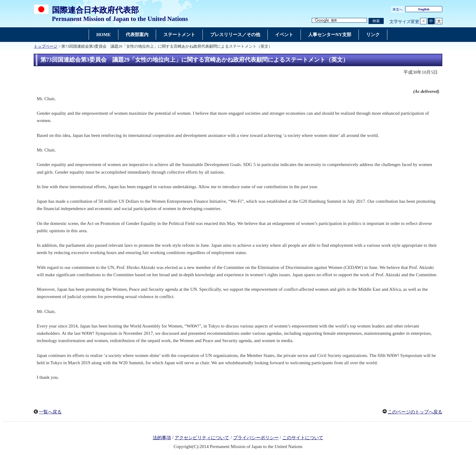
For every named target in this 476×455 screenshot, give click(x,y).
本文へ (398, 9)
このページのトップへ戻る (415, 412)
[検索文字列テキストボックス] (339, 20)
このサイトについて (303, 438)
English (424, 9)
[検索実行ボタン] (376, 21)
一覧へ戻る (50, 412)
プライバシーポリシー (256, 438)
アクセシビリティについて (202, 438)
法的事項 (162, 438)
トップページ (46, 46)
